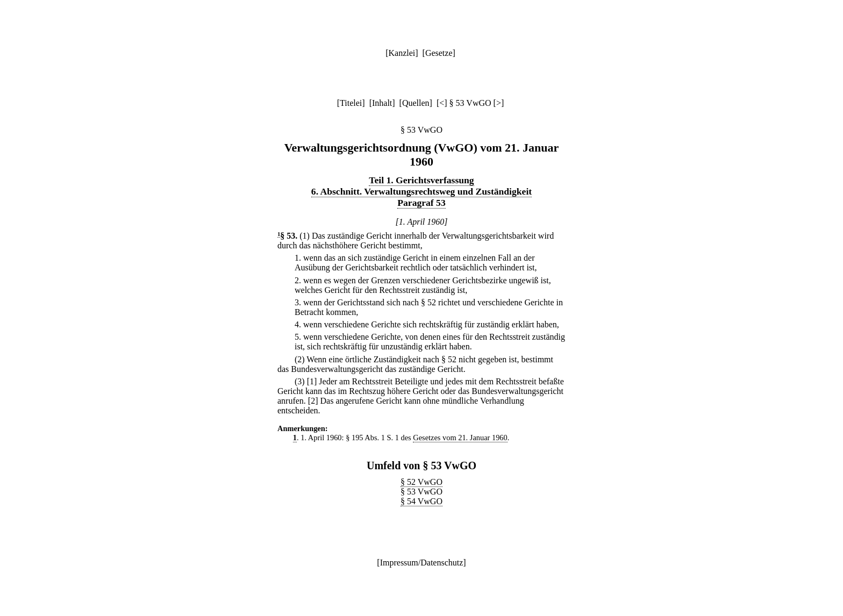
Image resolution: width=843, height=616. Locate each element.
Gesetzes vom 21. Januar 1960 (460, 438)
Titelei (351, 103)
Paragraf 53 (421, 203)
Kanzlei (402, 53)
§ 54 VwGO (421, 501)
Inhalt (382, 103)
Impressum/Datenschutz (422, 563)
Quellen (416, 103)
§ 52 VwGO (421, 482)
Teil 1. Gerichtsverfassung (421, 180)
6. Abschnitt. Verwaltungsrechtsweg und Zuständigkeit (421, 191)
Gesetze (439, 53)
